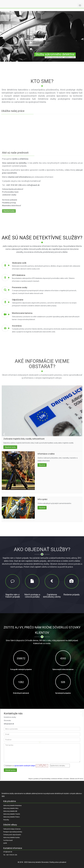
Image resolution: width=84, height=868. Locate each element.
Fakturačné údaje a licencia (12, 829)
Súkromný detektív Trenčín (12, 814)
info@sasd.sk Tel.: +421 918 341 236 (10, 853)
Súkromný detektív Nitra (11, 808)
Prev (4, 434)
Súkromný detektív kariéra (11, 837)
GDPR (5, 843)
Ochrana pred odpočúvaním (12, 835)
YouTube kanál (8, 840)
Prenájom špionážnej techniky (13, 832)
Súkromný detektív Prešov (11, 817)
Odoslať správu (10, 770)
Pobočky (6, 820)
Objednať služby (8, 447)
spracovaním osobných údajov (25, 766)
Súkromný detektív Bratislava (12, 805)
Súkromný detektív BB (10, 811)
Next (80, 434)
